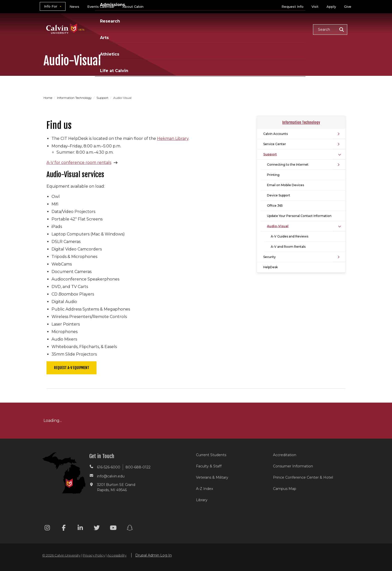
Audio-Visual (278, 226)
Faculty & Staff (209, 466)
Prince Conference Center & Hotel (303, 477)
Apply (331, 7)
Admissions (177, 29)
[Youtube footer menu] (113, 529)
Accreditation (285, 455)
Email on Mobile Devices (285, 185)
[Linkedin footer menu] (80, 529)
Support (103, 98)
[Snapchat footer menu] (130, 529)
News (74, 7)
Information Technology (75, 98)
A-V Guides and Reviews (289, 236)
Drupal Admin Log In (153, 555)
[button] (330, 30)
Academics (142, 29)
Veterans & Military (212, 477)
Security (269, 257)
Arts (234, 29)
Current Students (211, 455)
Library (202, 500)
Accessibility (117, 555)
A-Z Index (204, 489)
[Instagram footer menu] (47, 529)
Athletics (258, 29)
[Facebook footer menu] (64, 529)
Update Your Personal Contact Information (299, 216)
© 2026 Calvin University (61, 555)
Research (209, 29)
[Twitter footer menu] (97, 529)
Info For (51, 6)
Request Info (292, 7)
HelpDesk (270, 267)
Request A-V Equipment (72, 368)
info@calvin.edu (111, 476)
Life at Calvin (291, 29)
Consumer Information (293, 466)
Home (48, 98)
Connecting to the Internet (288, 165)
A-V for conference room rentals (79, 163)
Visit (315, 7)
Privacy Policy (94, 555)
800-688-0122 (138, 467)
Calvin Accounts (275, 134)
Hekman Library (173, 138)
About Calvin (133, 7)
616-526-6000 (109, 467)
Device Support (279, 195)
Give (348, 7)
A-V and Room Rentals (288, 247)
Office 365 (275, 206)
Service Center (275, 144)
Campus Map (285, 489)
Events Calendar (101, 7)
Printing (273, 175)
